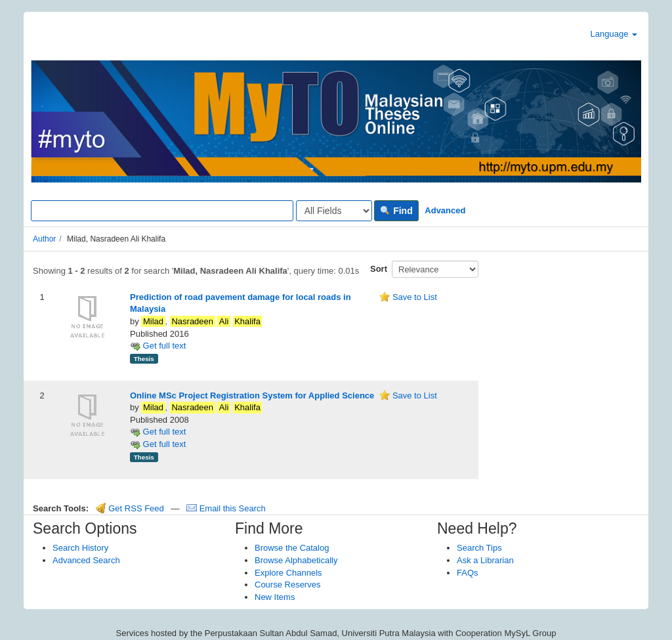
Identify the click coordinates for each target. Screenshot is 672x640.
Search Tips (479, 548)
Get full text (158, 346)
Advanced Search (86, 560)
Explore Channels (288, 573)
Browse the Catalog (292, 548)
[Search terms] (162, 211)
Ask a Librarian (485, 560)
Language (614, 34)
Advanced (445, 210)
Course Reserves (287, 585)
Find (396, 211)
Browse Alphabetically (296, 560)
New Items (275, 597)
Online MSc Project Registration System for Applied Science (252, 395)
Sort (379, 269)
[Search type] (334, 211)
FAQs (468, 573)
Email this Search (226, 508)
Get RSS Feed (130, 508)
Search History (80, 548)
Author (44, 239)
